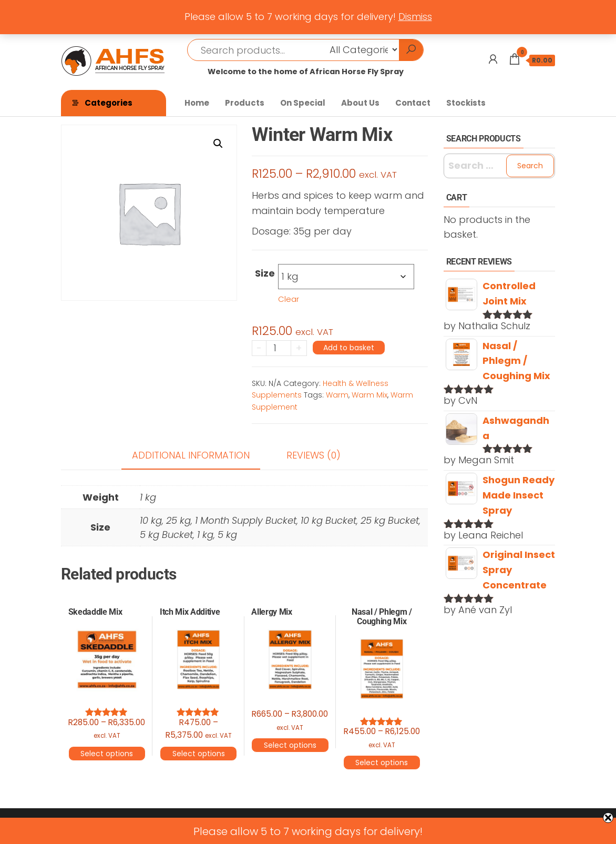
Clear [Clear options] (289, 299)
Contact (413, 103)
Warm (337, 395)
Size (265, 273)
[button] (218, 144)
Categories (109, 103)
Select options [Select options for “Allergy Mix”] (290, 745)
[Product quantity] (279, 348)
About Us (360, 103)
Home (197, 103)
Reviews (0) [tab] (314, 455)
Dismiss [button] (415, 17)
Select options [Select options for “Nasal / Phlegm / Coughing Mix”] (382, 762)
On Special (303, 103)
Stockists (466, 103)
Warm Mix (369, 395)
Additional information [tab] (191, 455)
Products (245, 103)
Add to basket (349, 348)
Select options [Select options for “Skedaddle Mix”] (107, 754)
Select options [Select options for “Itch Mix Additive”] (199, 754)
